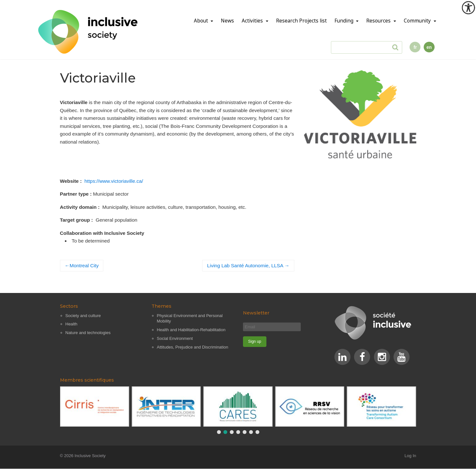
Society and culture (83, 316)
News (227, 21)
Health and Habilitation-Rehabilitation (191, 330)
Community (418, 21)
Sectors (69, 306)
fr (415, 47)
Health (72, 324)
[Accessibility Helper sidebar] (468, 8)
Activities (253, 21)
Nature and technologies (88, 333)
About (202, 21)
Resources (379, 21)
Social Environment (175, 338)
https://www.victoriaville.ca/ (114, 181)
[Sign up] (255, 342)
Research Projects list (301, 21)
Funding (345, 21)
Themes (161, 306)
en (429, 47)
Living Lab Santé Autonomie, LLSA (245, 265)
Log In (410, 456)
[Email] (272, 327)
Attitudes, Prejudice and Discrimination (193, 347)
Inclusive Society (90, 456)
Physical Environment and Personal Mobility (190, 319)
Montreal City (84, 265)
